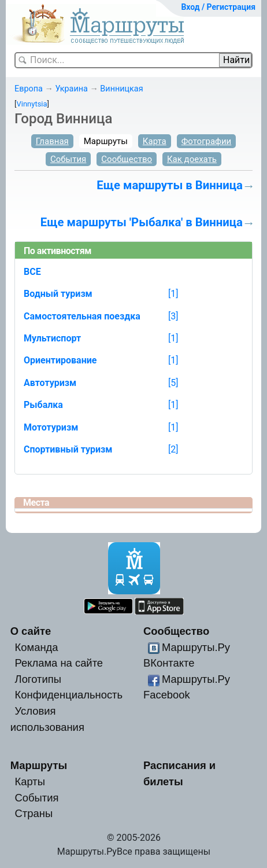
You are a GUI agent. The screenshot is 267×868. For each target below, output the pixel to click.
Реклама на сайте (59, 663)
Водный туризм (58, 294)
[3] (173, 316)
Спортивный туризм (68, 449)
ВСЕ (32, 272)
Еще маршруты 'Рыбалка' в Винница (142, 222)
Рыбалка (43, 405)
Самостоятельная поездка (82, 316)
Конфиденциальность (69, 695)
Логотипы (38, 679)
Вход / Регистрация (218, 7)
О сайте (31, 631)
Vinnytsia (31, 104)
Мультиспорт (52, 338)
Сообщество (127, 159)
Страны (34, 813)
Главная (52, 141)
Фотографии (207, 141)
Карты (30, 781)
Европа (29, 89)
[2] (173, 449)
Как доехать (192, 159)
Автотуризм (50, 383)
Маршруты (106, 141)
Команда (37, 647)
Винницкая (121, 89)
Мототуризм (51, 427)
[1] (173, 294)
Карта (155, 141)
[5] (173, 383)
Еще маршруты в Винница (170, 185)
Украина (71, 89)
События (68, 159)
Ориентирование (60, 360)
